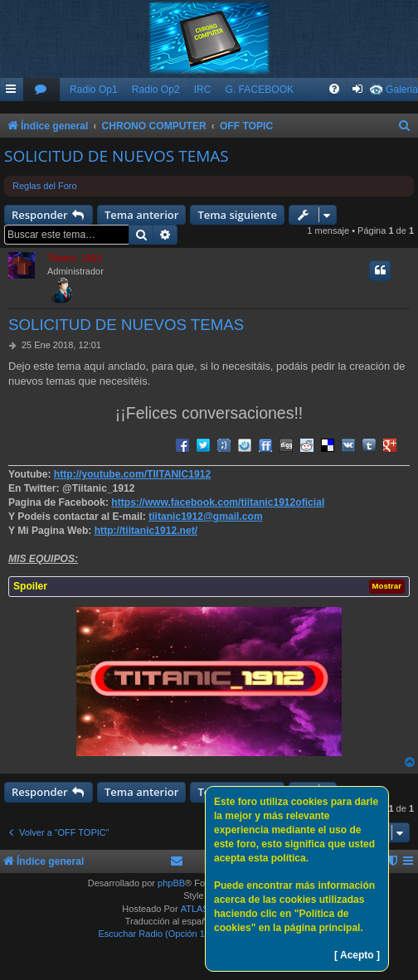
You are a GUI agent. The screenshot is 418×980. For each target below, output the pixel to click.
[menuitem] (41, 90)
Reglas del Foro (45, 186)
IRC (203, 90)
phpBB (171, 883)
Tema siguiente (237, 215)
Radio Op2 (156, 90)
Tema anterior (141, 215)
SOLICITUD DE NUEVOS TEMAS (117, 156)
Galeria (402, 90)
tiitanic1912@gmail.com (205, 517)
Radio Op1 (94, 90)
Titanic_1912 (75, 258)
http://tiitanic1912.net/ (146, 531)
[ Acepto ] (357, 955)
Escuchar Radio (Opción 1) (153, 934)
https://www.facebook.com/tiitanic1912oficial (218, 502)
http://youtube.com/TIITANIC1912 (132, 474)
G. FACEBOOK (259, 90)
